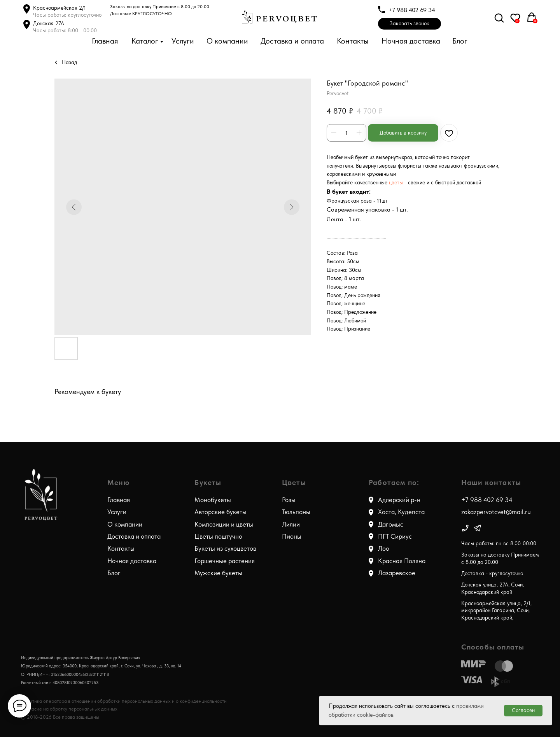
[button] (409, 24)
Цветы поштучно (218, 536)
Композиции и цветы (224, 524)
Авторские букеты (220, 512)
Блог (460, 41)
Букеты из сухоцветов (225, 548)
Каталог (145, 41)
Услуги (183, 41)
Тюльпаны (296, 512)
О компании (227, 41)
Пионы (292, 536)
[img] (465, 528)
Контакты (353, 41)
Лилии (291, 524)
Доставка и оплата (292, 41)
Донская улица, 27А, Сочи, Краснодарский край (493, 588)
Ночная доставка (411, 41)
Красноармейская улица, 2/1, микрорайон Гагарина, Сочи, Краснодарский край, (496, 610)
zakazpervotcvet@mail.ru (496, 512)
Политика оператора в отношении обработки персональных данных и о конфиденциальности (124, 701)
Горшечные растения (225, 561)
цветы (397, 182)
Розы (289, 500)
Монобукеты (213, 500)
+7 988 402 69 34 (412, 10)
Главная (105, 41)
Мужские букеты (218, 573)
